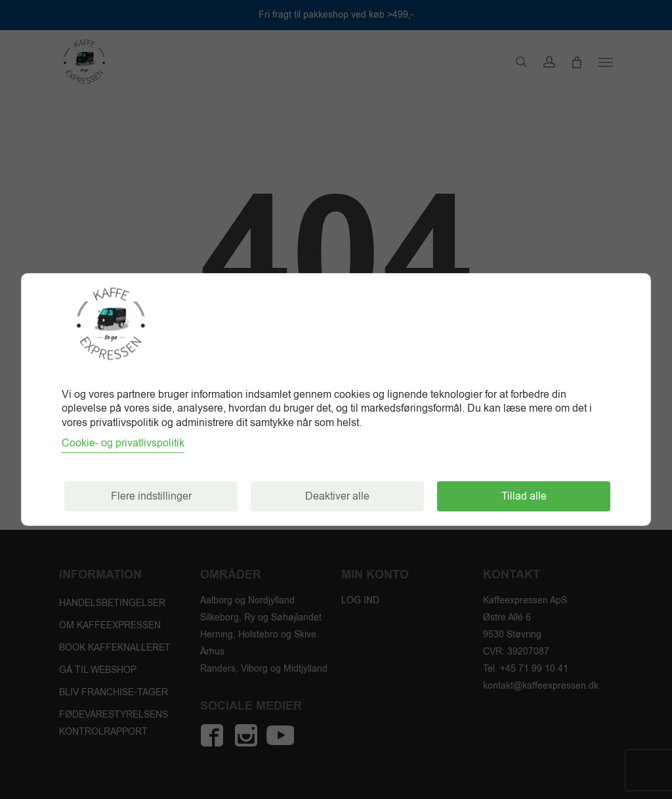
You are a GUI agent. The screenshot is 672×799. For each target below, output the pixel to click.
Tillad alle (524, 496)
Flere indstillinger (151, 496)
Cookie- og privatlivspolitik (123, 443)
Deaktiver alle (337, 496)
